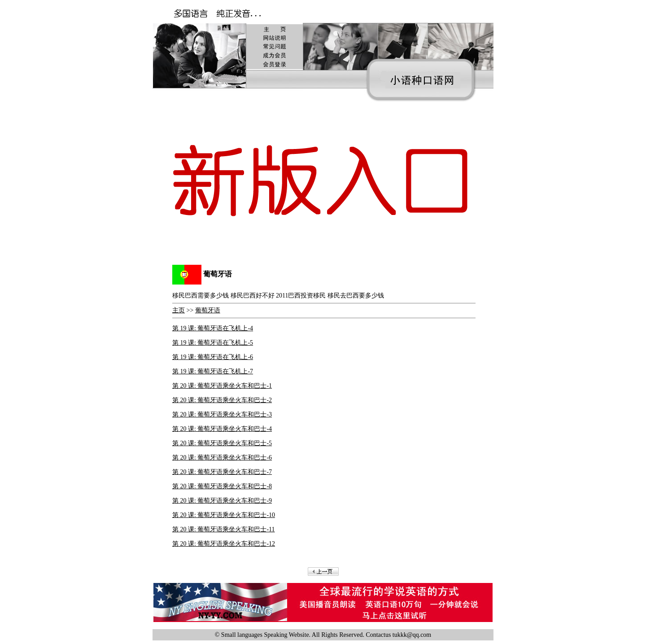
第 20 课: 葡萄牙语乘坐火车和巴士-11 (224, 529)
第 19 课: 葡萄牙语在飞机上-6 (213, 357)
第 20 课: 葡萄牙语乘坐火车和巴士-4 (222, 429)
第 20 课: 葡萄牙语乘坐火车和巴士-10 (224, 515)
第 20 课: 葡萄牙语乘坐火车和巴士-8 (222, 486)
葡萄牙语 (208, 310)
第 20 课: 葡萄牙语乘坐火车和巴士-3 (222, 414)
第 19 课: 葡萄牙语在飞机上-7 (213, 371)
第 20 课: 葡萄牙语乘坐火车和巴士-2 (222, 400)
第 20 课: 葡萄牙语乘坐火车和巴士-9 (222, 501)
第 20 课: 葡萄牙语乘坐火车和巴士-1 (222, 386)
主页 (179, 310)
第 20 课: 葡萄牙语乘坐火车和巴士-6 (222, 458)
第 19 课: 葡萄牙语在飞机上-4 (213, 328)
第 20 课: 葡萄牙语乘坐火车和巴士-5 (222, 443)
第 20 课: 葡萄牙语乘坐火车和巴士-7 (222, 472)
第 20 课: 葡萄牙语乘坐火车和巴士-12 (224, 544)
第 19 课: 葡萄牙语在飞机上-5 (213, 343)
